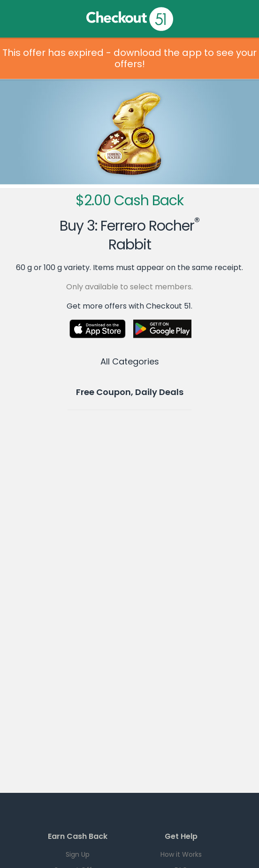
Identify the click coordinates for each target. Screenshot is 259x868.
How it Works (181, 854)
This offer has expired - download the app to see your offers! (129, 58)
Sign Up (78, 854)
